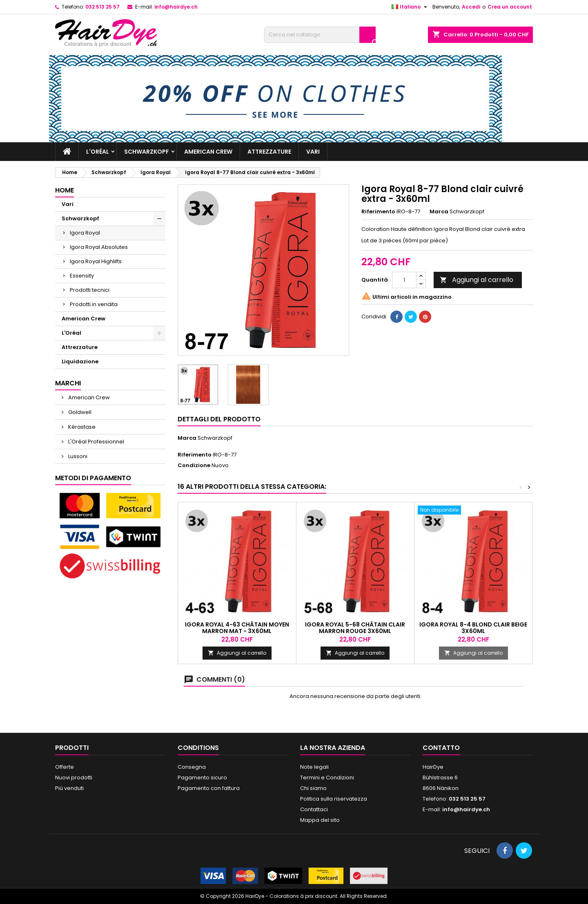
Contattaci (314, 809)
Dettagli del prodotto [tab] (219, 419)
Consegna (192, 767)
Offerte (65, 767)
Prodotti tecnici (90, 290)
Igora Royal (85, 233)
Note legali (314, 767)
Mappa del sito (320, 820)
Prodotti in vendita (94, 304)
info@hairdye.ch (176, 7)
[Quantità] (404, 280)
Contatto (441, 748)
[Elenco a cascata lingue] (410, 7)
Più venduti (69, 788)
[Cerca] (320, 35)
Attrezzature (269, 152)
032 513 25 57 (102, 7)
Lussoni (77, 456)
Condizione (194, 465)
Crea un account (510, 7)
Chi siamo (313, 788)
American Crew (208, 152)
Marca (439, 212)
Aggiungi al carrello (477, 280)
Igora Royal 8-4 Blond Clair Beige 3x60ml (473, 628)
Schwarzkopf (147, 152)
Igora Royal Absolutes (99, 247)
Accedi (471, 7)
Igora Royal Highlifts (96, 261)
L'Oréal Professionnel (96, 442)
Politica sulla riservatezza (334, 799)
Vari (313, 152)
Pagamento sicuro (202, 778)
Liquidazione (80, 361)
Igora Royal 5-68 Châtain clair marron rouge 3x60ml (355, 628)
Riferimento (378, 212)
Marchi (68, 383)
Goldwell (79, 412)
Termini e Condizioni (327, 778)
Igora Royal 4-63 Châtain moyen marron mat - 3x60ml (237, 628)
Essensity (82, 276)
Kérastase (81, 427)
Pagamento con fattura (209, 788)
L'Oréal (98, 152)
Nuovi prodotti (74, 778)
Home (65, 190)
